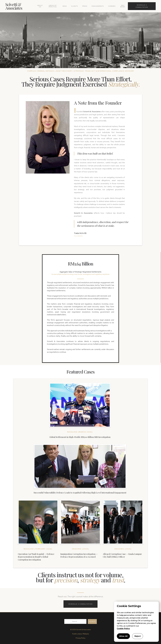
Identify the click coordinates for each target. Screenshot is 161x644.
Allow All (123, 636)
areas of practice (53, 6)
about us (40, 6)
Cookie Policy (123, 629)
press (85, 6)
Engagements (98, 6)
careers (112, 6)
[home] (20, 6)
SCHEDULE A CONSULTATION (81, 604)
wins (65, 6)
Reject (138, 636)
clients (74, 6)
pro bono (123, 6)
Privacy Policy (80, 638)
